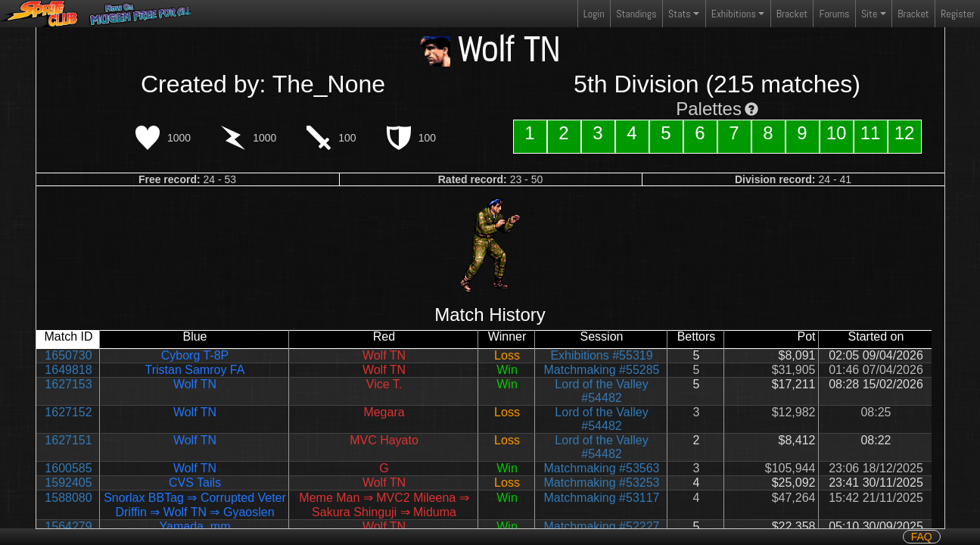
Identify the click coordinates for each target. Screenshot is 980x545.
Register (958, 14)
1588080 (68, 498)
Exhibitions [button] (734, 14)
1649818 (68, 370)
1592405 (68, 483)
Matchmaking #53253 (602, 483)
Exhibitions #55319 (601, 355)
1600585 (68, 468)
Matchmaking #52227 (602, 526)
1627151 (68, 440)
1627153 (68, 384)
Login (594, 14)
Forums (835, 14)
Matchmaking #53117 (602, 498)
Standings (636, 17)
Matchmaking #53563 (602, 468)
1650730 (68, 355)
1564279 (68, 526)
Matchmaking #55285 (602, 370)
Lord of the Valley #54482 (601, 391)
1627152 (68, 412)
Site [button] (869, 14)
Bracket (792, 14)
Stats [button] (680, 14)
